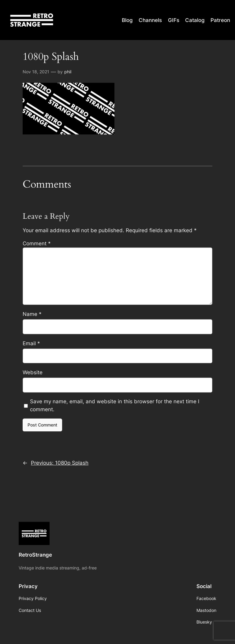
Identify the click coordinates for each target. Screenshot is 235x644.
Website (33, 372)
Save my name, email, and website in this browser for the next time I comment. (115, 405)
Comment (37, 243)
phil (68, 72)
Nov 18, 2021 (36, 72)
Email (31, 343)
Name (32, 314)
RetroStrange (35, 555)
